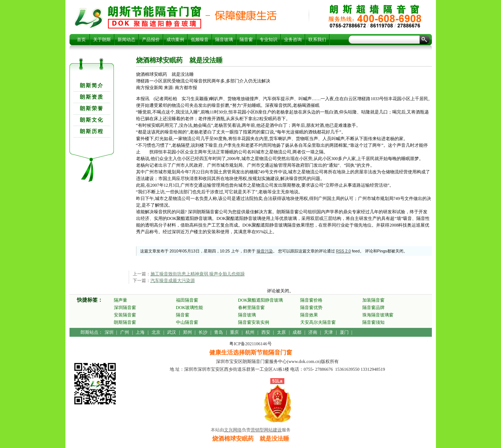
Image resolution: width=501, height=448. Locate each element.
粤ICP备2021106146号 (250, 344)
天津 (328, 332)
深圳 (109, 332)
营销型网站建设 (266, 430)
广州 (125, 332)
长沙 (203, 332)
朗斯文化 (92, 120)
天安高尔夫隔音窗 (318, 322)
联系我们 (317, 40)
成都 (297, 332)
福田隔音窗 (187, 300)
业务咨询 (293, 40)
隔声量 (121, 300)
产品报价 (151, 40)
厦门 (344, 332)
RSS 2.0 (343, 251)
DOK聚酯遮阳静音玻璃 (261, 300)
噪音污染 (265, 251)
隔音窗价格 (311, 300)
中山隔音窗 (187, 322)
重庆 (234, 332)
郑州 (187, 332)
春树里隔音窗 (251, 308)
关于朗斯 (102, 40)
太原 (281, 332)
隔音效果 (309, 315)
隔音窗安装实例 (254, 322)
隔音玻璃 (224, 40)
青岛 (219, 332)
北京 (156, 332)
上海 (140, 332)
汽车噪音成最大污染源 (173, 281)
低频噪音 (200, 40)
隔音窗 (246, 40)
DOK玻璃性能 (190, 308)
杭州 (250, 332)
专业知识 (268, 40)
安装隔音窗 (125, 315)
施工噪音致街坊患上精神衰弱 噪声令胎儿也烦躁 (198, 274)
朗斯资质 (92, 97)
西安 (266, 332)
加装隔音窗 (373, 300)
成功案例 (175, 40)
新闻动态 (126, 40)
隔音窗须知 (373, 322)
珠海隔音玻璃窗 (378, 315)
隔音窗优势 (311, 308)
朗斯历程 (92, 131)
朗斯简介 (92, 86)
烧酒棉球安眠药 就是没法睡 (155, 17)
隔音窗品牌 (373, 308)
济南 (313, 332)
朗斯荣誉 (92, 108)
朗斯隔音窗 (125, 322)
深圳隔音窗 (125, 308)
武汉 (172, 332)
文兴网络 (233, 430)
